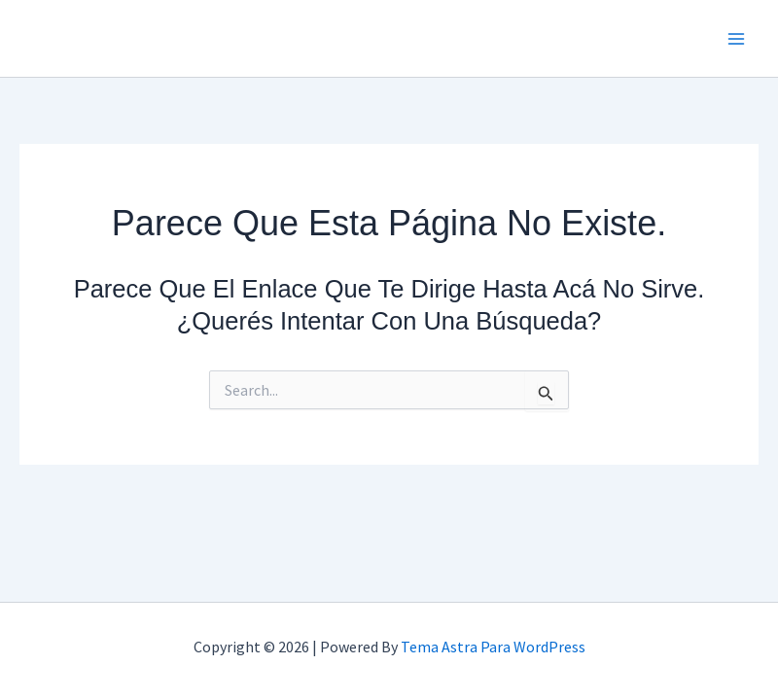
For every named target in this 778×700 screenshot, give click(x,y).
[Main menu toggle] (737, 39)
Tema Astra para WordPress (493, 647)
